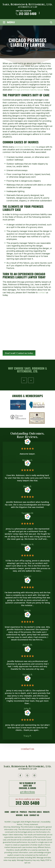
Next (31, 380)
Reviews (19, 815)
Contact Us (34, 815)
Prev (24, 380)
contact (42, 292)
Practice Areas (35, 812)
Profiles (23, 812)
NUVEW (8, 822)
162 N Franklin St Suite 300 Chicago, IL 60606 (27, 786)
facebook (20, 775)
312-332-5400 (28, 14)
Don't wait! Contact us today (19, 353)
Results (46, 812)
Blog (26, 815)
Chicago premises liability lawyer (28, 90)
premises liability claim (25, 147)
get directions (28, 792)
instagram (35, 775)
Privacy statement (31, 824)
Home (7, 812)
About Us (14, 812)
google (27, 775)
